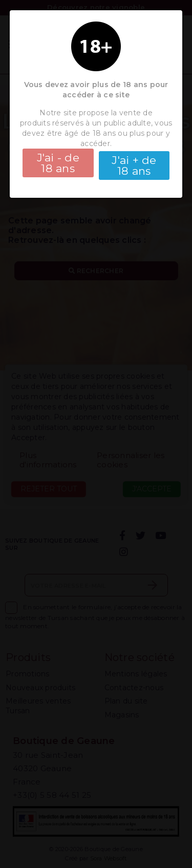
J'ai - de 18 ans (58, 163)
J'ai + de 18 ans (134, 166)
